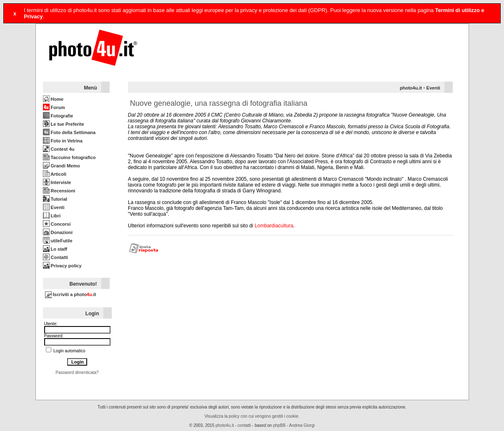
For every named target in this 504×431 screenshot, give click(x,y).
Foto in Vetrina (63, 141)
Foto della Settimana (69, 132)
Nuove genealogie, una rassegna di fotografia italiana (219, 103)
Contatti (56, 257)
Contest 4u (59, 149)
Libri (52, 216)
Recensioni (59, 191)
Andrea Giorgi (302, 425)
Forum (54, 107)
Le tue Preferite (64, 124)
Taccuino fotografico (69, 157)
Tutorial (55, 199)
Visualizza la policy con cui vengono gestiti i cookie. (252, 416)
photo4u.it (411, 88)
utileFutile (58, 241)
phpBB (279, 425)
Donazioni (58, 232)
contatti (244, 425)
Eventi (54, 207)
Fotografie (58, 116)
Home (53, 99)
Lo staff (55, 249)
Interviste (57, 182)
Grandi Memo (61, 166)
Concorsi (57, 224)
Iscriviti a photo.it (71, 294)
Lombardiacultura (274, 226)
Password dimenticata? (77, 372)
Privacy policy (62, 266)
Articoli (55, 174)
